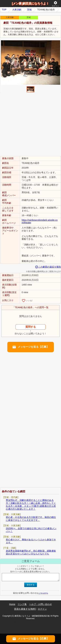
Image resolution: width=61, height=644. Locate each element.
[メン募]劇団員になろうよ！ (31, 4)
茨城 (29, 10)
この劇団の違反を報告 (48, 267)
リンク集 (22, 604)
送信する (31, 585)
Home (12, 604)
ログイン (55, 4)
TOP (4, 10)
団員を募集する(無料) (25, 609)
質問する (31, 327)
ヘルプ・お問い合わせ (41, 604)
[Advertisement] (30, 124)
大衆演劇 (17, 10)
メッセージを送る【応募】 (31, 347)
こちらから (43, 593)
